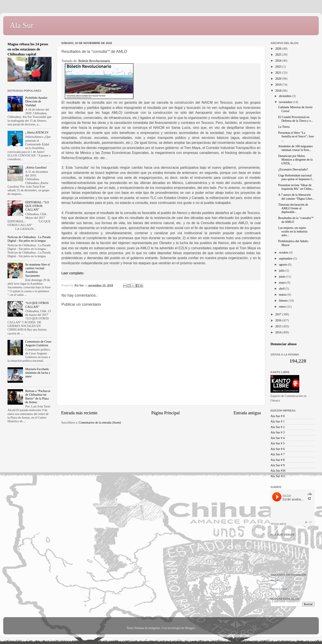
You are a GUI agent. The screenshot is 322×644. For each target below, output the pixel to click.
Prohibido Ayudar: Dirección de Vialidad (37, 101)
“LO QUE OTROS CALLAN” (37, 305)
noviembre (286, 102)
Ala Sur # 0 (278, 416)
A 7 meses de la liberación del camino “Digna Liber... (296, 197)
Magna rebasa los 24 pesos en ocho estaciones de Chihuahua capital (28, 49)
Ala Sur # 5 (278, 443)
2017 (279, 314)
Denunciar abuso (284, 344)
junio (283, 276)
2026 (279, 49)
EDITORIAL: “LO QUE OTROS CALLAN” (37, 206)
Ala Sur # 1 (278, 421)
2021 (279, 73)
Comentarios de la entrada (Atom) (100, 422)
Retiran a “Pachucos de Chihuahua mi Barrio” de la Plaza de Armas (38, 396)
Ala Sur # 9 (278, 465)
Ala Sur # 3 (278, 432)
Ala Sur (22, 25)
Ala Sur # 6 (278, 449)
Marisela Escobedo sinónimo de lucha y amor (38, 373)
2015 (279, 326)
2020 (279, 79)
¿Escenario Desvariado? (293, 169)
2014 (279, 332)
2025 (279, 55)
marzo (283, 295)
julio (282, 270)
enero (283, 307)
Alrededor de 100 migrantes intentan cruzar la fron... (295, 148)
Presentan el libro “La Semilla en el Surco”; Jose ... (296, 136)
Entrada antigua (247, 413)
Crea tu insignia (279, 589)
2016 (279, 320)
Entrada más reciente (79, 413)
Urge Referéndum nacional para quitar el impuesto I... (296, 177)
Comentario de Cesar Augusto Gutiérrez (38, 343)
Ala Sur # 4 (278, 438)
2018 (279, 91)
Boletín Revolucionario (94, 61)
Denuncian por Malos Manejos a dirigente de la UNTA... (295, 160)
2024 (279, 61)
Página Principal (166, 413)
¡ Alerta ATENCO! (37, 132)
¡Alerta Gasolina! (36, 167)
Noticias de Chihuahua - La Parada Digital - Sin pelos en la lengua (29, 239)
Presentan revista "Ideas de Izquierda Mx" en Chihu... (296, 187)
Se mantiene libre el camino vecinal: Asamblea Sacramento (38, 270)
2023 (279, 67)
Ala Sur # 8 (278, 460)
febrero (284, 301)
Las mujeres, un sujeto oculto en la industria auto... (293, 232)
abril (282, 289)
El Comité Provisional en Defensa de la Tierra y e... (296, 119)
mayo (283, 283)
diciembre (286, 96)
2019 (279, 85)
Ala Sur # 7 (278, 454)
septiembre (286, 258)
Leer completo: (73, 273)
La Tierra (284, 127)
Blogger (190, 628)
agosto (283, 264)
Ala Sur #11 (278, 476)
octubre (284, 252)
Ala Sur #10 (278, 471)
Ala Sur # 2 (278, 427)
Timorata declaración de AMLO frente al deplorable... (293, 208)
